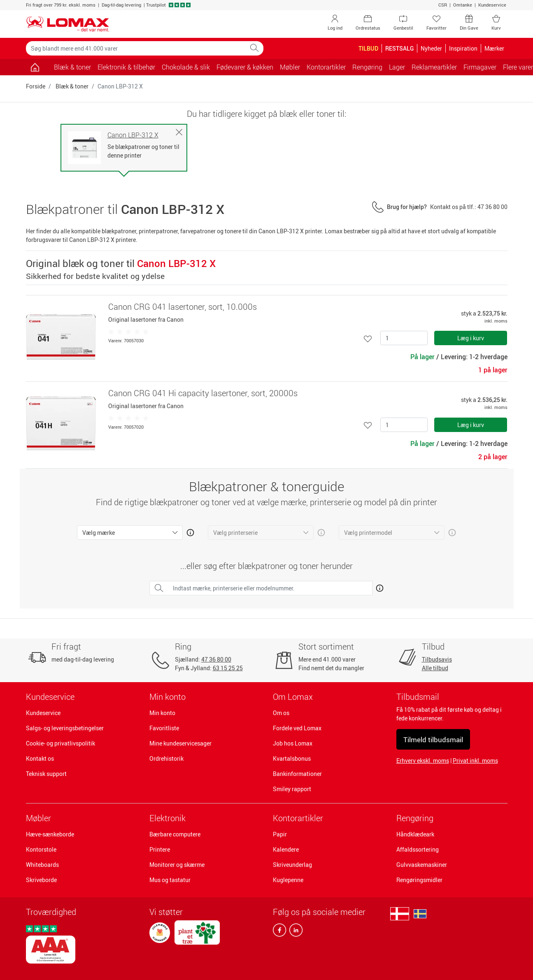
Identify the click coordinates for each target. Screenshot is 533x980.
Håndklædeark (415, 834)
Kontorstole (41, 849)
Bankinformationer (297, 774)
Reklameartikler (434, 67)
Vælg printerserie (235, 533)
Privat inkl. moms (475, 761)
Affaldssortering (418, 849)
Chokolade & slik (186, 67)
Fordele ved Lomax (297, 728)
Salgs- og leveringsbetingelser (65, 728)
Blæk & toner (72, 67)
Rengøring (415, 818)
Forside (36, 86)
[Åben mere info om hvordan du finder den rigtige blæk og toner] (378, 587)
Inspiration (463, 48)
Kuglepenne (288, 880)
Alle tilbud (435, 668)
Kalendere (286, 849)
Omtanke (463, 5)
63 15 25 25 (228, 668)
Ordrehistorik (166, 758)
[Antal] (404, 338)
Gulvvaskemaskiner (422, 865)
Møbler (38, 818)
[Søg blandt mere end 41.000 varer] (136, 48)
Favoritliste (164, 728)
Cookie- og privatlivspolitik (61, 743)
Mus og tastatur (170, 880)
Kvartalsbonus (292, 758)
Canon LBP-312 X (133, 135)
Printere (160, 849)
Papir (280, 834)
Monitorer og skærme (177, 865)
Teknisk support (46, 774)
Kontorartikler (298, 818)
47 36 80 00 (216, 659)
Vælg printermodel (368, 533)
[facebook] (279, 932)
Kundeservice (492, 5)
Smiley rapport (292, 789)
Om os (281, 713)
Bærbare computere (175, 834)
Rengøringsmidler (419, 880)
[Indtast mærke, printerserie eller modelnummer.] (270, 588)
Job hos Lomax (293, 743)
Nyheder (431, 48)
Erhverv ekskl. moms (423, 761)
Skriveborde (41, 880)
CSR (443, 5)
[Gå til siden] (35, 67)
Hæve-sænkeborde (50, 834)
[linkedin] (294, 932)
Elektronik (168, 818)
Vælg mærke (99, 533)
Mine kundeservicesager (180, 743)
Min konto (162, 713)
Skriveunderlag (292, 865)
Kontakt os (40, 758)
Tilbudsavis (437, 659)
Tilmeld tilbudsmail (433, 740)
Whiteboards (42, 865)
